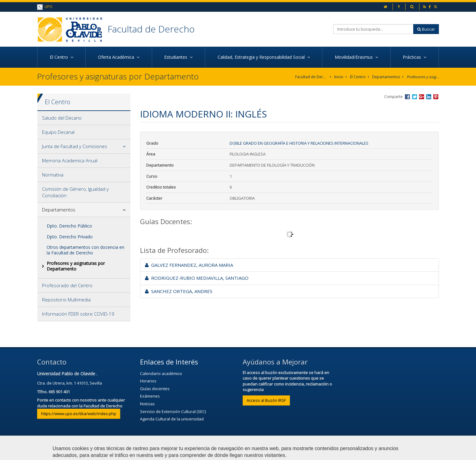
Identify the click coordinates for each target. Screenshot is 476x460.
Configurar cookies (304, 452)
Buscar (426, 29)
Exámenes (150, 396)
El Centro (358, 77)
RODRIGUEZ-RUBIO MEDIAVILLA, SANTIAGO (197, 278)
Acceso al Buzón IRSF (266, 400)
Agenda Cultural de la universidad (172, 419)
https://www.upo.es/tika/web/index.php (79, 414)
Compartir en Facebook (407, 97)
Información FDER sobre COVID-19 (78, 314)
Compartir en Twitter (414, 97)
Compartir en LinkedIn (429, 97)
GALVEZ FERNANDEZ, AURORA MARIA (189, 265)
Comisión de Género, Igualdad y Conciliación (75, 192)
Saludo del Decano (62, 118)
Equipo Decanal (58, 132)
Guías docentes (155, 389)
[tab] (84, 118)
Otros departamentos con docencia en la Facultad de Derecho (85, 250)
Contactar (164, 452)
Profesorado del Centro (67, 285)
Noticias (147, 404)
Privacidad (230, 452)
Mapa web (263, 452)
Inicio (339, 77)
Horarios (148, 381)
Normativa (53, 175)
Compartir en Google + (422, 97)
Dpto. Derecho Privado (70, 237)
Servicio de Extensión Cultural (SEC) (173, 411)
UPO (45, 7)
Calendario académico (161, 373)
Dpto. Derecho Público (69, 226)
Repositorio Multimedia (66, 300)
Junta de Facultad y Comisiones (75, 146)
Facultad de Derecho (151, 29)
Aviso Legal (197, 452)
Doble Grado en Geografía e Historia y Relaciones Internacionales (299, 143)
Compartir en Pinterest (436, 97)
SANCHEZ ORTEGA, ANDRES (179, 291)
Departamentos (386, 77)
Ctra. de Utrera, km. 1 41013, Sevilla (70, 383)
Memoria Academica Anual (70, 160)
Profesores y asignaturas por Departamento (423, 77)
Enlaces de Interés (169, 362)
